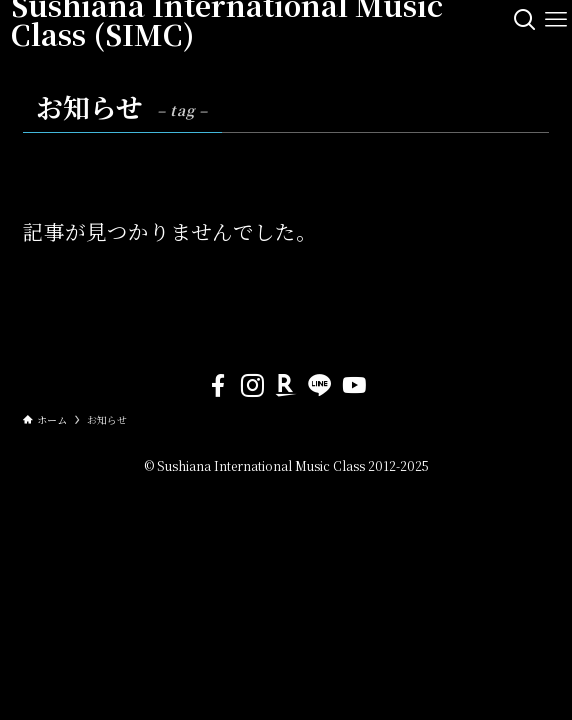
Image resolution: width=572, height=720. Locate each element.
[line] (320, 386)
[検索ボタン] (524, 20)
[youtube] (354, 386)
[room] (286, 386)
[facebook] (218, 386)
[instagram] (252, 386)
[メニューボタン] (556, 20)
